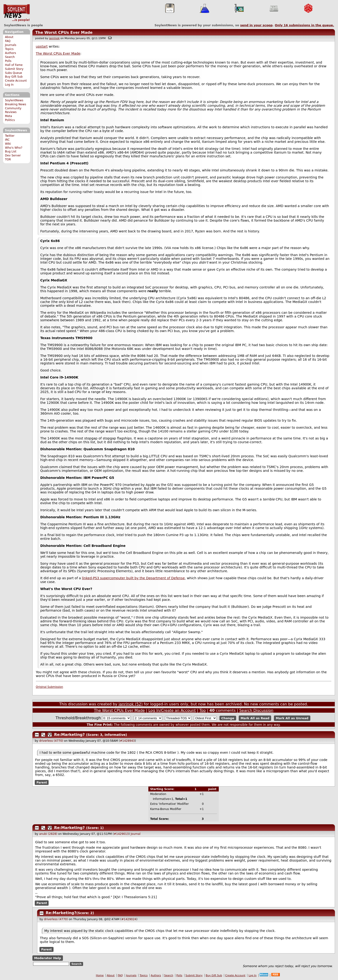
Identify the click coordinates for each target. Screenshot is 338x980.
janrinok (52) (131, 704)
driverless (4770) (51, 741)
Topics (9, 49)
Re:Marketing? (70, 735)
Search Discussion (256, 710)
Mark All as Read (255, 718)
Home (100, 975)
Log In (9, 85)
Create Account (16, 81)
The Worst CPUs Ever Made (64, 32)
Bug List (11, 151)
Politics (10, 120)
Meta (8, 116)
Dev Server (13, 155)
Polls (8, 61)
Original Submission (50, 687)
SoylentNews (17, 13)
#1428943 (127, 741)
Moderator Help (48, 958)
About (9, 37)
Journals (11, 45)
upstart (42, 46)
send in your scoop (256, 25)
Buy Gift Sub (14, 77)
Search (10, 57)
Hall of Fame (14, 65)
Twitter (10, 136)
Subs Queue (13, 73)
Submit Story (14, 69)
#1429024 (129, 919)
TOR (8, 159)
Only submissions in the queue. (305, 25)
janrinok (54, 38)
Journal (136, 834)
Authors (10, 53)
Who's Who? (14, 148)
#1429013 (121, 834)
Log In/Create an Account (172, 710)
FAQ (8, 41)
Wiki (8, 144)
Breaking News (15, 104)
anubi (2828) (48, 834)
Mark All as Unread (292, 718)
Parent (42, 783)
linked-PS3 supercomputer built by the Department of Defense (133, 578)
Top (203, 710)
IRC (7, 140)
